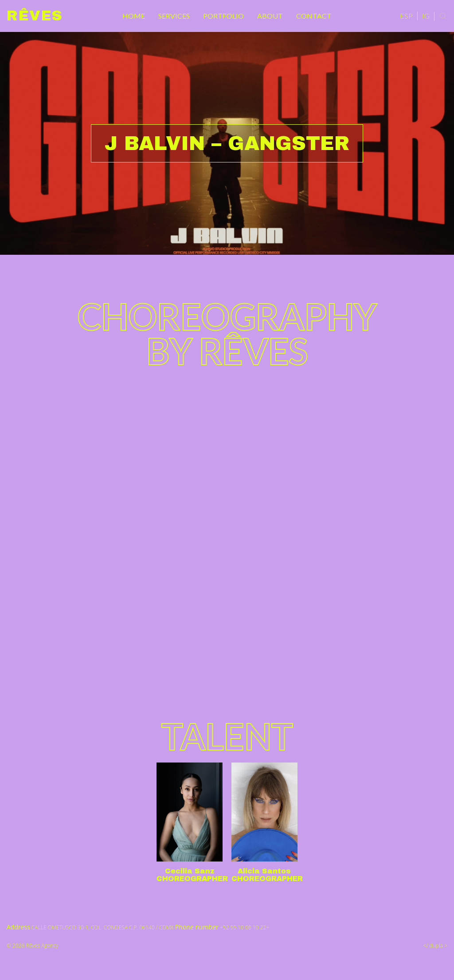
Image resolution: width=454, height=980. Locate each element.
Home (134, 16)
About (270, 16)
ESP (406, 16)
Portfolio (223, 16)
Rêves (35, 16)
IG (426, 16)
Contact (314, 16)
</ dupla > (435, 946)
